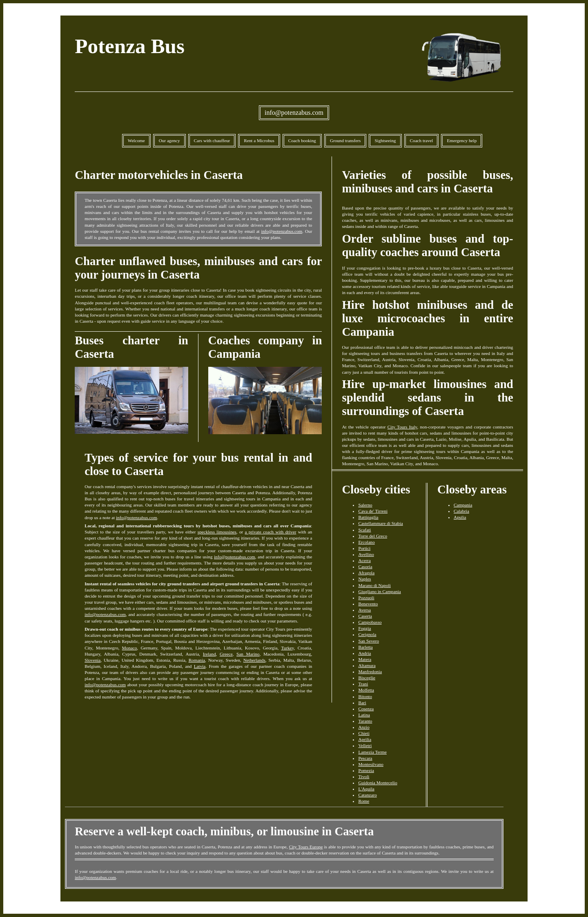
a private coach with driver (271, 532)
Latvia (200, 666)
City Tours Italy (402, 427)
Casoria (365, 567)
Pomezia (366, 770)
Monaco (130, 648)
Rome (364, 801)
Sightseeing (385, 141)
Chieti (364, 733)
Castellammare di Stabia (380, 523)
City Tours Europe (306, 847)
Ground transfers (345, 141)
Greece (226, 654)
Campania (463, 505)
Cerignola (367, 634)
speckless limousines (217, 532)
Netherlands (254, 660)
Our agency (169, 141)
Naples (364, 579)
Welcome (136, 141)
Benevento (368, 604)
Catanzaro (367, 795)
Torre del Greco (373, 536)
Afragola (366, 573)
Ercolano (366, 542)
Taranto (365, 721)
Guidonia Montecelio (378, 783)
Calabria (461, 511)
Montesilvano (371, 764)
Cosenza (366, 709)
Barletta (365, 647)
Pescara (365, 758)
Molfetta (366, 690)
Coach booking (302, 141)
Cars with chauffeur (212, 141)
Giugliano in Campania (379, 591)
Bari (362, 703)
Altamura (367, 665)
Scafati (364, 530)
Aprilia (365, 739)
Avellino (366, 554)
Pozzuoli (366, 598)
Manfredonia (370, 672)
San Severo (369, 641)
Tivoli (364, 776)
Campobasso (370, 622)
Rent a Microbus (259, 141)
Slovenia (92, 660)
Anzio (364, 727)
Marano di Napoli (374, 585)
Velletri (365, 745)
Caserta (365, 616)
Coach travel (422, 141)
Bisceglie (367, 678)
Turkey (287, 648)
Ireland (209, 654)
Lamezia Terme (372, 752)
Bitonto (365, 696)
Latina (364, 715)
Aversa (364, 610)
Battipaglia (368, 517)
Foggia (364, 628)
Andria (364, 653)
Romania (197, 660)
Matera (365, 659)
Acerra (364, 560)
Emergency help (462, 141)
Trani (363, 684)
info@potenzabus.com (294, 113)
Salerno (365, 505)
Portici (364, 548)
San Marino (248, 654)
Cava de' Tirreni (373, 511)
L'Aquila (366, 789)
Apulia (460, 517)
